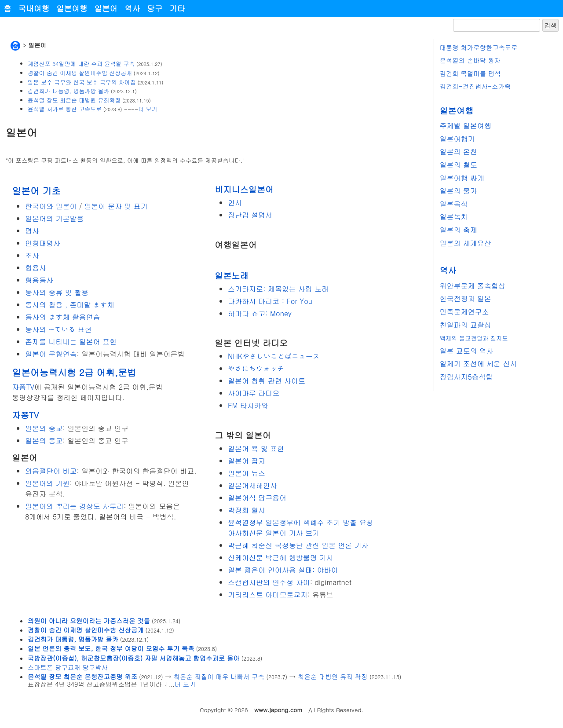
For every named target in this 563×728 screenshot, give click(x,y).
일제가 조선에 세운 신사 (478, 364)
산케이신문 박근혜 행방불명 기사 (281, 558)
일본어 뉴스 (247, 473)
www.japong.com (278, 710)
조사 (32, 255)
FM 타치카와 (248, 405)
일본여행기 (457, 139)
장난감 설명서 (250, 215)
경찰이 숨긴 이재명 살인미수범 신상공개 (80, 73)
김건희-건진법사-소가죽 (475, 86)
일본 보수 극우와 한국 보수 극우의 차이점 (82, 82)
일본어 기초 (36, 190)
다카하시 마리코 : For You (270, 301)
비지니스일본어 (244, 189)
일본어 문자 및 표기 (116, 206)
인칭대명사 (43, 243)
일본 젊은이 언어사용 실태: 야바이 (283, 570)
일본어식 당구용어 (257, 498)
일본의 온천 (458, 152)
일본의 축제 (458, 230)
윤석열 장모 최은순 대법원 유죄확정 (74, 100)
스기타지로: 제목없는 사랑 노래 (278, 289)
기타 (177, 8)
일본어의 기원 (47, 483)
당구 (155, 8)
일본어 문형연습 (51, 354)
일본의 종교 (44, 428)
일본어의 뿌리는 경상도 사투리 (74, 506)
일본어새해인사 (252, 485)
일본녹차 (453, 217)
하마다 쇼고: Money (260, 313)
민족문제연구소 (464, 312)
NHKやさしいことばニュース (274, 356)
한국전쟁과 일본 (465, 298)
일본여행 (72, 8)
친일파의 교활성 (465, 325)
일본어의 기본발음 (54, 218)
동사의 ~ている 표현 (58, 329)
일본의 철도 (458, 165)
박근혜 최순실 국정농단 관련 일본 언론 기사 (298, 545)
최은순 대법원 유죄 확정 (333, 677)
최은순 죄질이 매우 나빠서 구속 (219, 677)
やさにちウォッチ (256, 368)
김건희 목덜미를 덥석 (470, 73)
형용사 (36, 268)
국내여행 (34, 8)
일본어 (106, 8)
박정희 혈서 (247, 510)
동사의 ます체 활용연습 (63, 317)
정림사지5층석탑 (466, 377)
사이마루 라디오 (254, 393)
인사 (235, 203)
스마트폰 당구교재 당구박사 (68, 667)
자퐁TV (23, 387)
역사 (132, 8)
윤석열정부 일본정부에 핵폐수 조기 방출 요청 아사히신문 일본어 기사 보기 (301, 528)
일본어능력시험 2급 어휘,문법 (74, 372)
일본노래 (232, 275)
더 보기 (148, 109)
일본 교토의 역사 (466, 351)
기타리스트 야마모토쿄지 (268, 594)
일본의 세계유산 (465, 243)
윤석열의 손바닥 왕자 (470, 60)
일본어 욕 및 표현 (256, 448)
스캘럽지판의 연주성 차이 (269, 582)
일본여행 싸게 (462, 178)
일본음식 (453, 204)
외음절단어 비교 (51, 471)
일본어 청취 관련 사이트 (267, 381)
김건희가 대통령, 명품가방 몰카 (69, 91)
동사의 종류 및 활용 (57, 292)
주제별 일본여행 (465, 126)
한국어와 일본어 (51, 206)
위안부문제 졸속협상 (472, 286)
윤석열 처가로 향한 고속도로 (65, 109)
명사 (32, 231)
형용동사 (39, 280)
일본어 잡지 (247, 461)
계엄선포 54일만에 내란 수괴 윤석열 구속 (81, 64)
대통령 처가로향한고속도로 (478, 48)
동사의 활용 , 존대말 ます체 (70, 305)
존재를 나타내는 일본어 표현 (71, 342)
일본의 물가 (458, 191)
